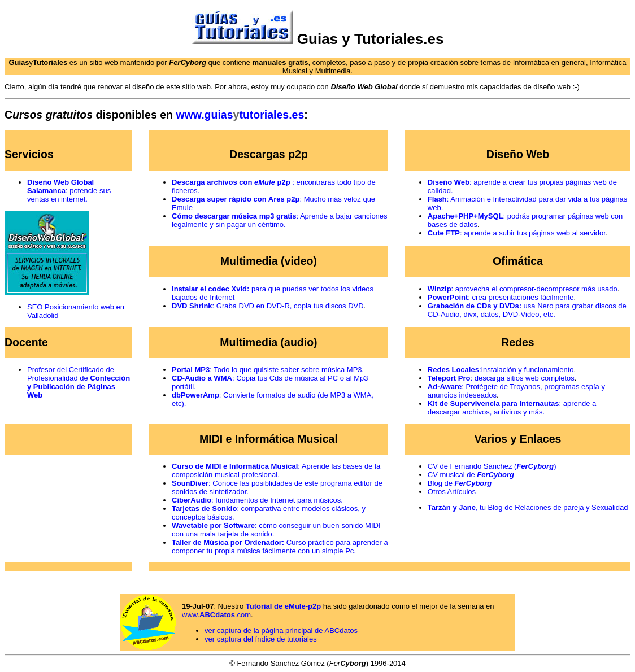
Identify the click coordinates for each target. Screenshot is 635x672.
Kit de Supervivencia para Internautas (493, 403)
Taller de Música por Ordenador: (228, 542)
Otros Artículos (452, 492)
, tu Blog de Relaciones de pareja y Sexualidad (528, 507)
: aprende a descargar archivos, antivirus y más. (512, 408)
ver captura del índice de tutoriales (261, 639)
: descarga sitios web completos (501, 378)
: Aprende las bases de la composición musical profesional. (276, 470)
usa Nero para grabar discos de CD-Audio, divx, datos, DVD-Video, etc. (527, 310)
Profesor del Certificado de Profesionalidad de (79, 382)
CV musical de (471, 475)
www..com (216, 615)
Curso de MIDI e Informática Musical (235, 466)
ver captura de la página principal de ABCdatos (281, 630)
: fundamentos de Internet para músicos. (277, 500)
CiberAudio (192, 500)
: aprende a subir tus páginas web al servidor (517, 233)
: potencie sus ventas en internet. (69, 191)
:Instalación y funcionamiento (501, 370)
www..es (240, 115)
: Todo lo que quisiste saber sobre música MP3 (267, 370)
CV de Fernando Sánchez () (492, 466)
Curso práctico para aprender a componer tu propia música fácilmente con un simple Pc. (280, 547)
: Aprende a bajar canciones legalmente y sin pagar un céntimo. (280, 220)
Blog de (460, 483)
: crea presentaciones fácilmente (501, 297)
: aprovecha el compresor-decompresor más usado (523, 289)
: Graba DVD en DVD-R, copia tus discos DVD (268, 306)
